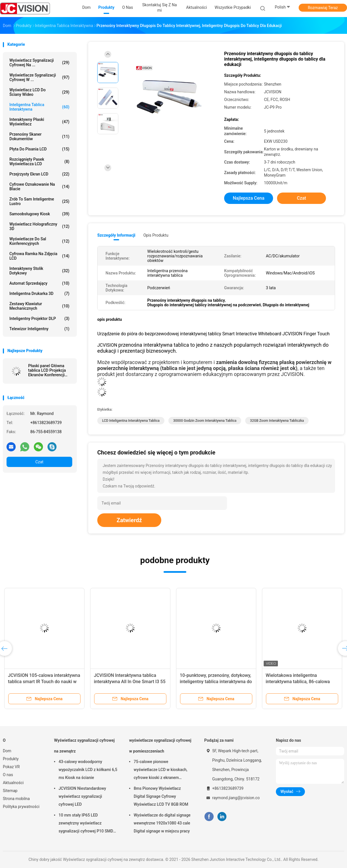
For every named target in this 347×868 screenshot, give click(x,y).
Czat (39, 462)
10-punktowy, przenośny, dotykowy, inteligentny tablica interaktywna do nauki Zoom (216, 682)
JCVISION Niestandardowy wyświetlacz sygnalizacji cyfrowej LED (82, 796)
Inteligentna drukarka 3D (39, 294)
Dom (7, 751)
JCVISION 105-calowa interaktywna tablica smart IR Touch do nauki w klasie (44, 682)
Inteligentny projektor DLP (39, 319)
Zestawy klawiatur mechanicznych (39, 306)
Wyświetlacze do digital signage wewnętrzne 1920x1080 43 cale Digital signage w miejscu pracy (162, 823)
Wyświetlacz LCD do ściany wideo (39, 92)
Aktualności (13, 783)
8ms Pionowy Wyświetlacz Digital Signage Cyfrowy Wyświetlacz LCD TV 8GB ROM (161, 796)
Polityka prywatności (21, 807)
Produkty (11, 759)
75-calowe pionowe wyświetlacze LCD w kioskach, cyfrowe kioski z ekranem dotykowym (161, 770)
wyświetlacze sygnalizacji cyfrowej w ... (39, 77)
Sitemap (10, 791)
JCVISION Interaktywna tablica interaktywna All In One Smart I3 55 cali (130, 682)
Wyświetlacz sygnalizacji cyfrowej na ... (39, 63)
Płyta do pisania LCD (39, 149)
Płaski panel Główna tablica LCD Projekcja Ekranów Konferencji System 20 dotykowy (47, 370)
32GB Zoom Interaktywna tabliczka (277, 421)
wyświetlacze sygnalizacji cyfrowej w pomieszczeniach (160, 746)
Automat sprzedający (39, 283)
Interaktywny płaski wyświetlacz (39, 122)
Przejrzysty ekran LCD (39, 174)
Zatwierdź (129, 520)
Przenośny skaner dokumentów (39, 137)
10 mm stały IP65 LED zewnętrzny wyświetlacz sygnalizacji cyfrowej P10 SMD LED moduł (86, 824)
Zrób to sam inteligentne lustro (39, 201)
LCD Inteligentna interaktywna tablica (131, 421)
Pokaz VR (11, 767)
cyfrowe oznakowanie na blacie (39, 187)
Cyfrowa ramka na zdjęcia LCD (39, 256)
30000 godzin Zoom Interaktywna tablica (205, 421)
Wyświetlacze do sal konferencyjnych (39, 241)
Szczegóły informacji (116, 235)
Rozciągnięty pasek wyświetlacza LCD (39, 162)
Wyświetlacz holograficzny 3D (39, 226)
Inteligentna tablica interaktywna (39, 107)
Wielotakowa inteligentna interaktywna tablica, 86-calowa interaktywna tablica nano (298, 682)
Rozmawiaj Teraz (323, 8)
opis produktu (156, 235)
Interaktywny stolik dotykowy (39, 271)
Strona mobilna (16, 799)
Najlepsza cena (248, 198)
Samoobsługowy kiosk (39, 214)
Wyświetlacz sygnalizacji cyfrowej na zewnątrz (84, 746)
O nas (8, 775)
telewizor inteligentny (39, 329)
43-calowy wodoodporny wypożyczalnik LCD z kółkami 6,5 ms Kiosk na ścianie (88, 770)
